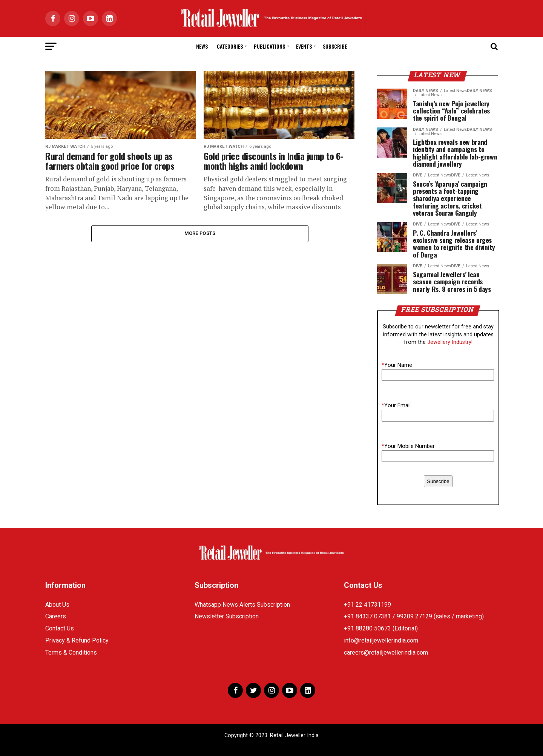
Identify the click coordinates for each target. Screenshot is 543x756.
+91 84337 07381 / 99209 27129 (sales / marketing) (414, 616)
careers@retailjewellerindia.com (386, 652)
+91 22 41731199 (367, 605)
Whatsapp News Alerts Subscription (242, 605)
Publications (269, 46)
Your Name (397, 365)
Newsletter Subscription (227, 616)
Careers (56, 616)
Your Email (396, 406)
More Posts (200, 234)
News (202, 46)
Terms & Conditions (71, 652)
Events (304, 46)
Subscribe (335, 46)
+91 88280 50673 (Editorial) (381, 628)
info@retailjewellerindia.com (381, 640)
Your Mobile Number (408, 446)
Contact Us (60, 628)
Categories (230, 46)
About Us (57, 605)
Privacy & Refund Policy (77, 640)
